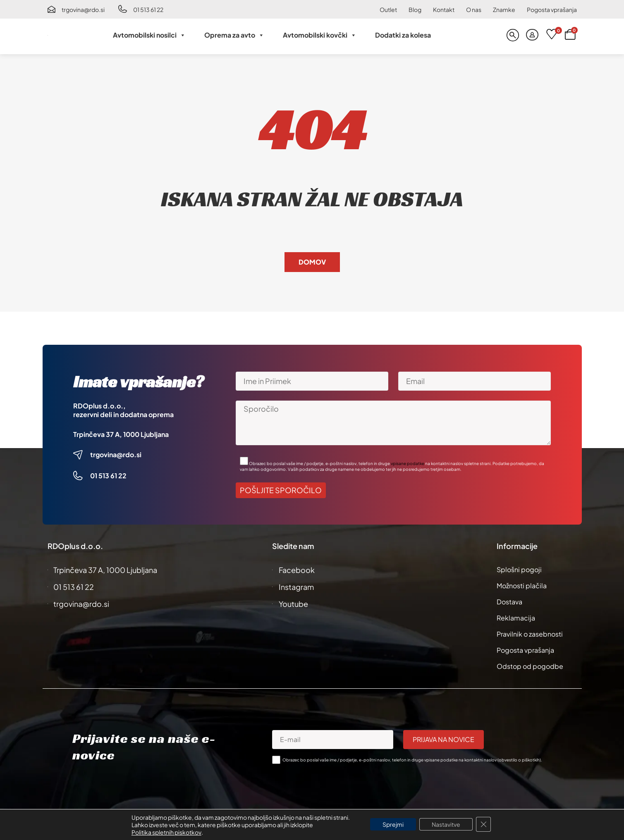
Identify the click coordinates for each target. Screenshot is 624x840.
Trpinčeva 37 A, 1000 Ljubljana (121, 434)
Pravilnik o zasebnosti (530, 634)
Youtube (293, 604)
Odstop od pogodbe (530, 666)
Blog (415, 10)
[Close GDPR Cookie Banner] (483, 824)
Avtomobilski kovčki (320, 35)
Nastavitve (446, 824)
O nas (474, 10)
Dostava (509, 602)
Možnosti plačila (522, 586)
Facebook (297, 570)
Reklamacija (516, 618)
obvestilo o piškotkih (519, 760)
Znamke (504, 10)
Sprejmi (393, 824)
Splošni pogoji (519, 569)
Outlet (388, 10)
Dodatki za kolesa (403, 35)
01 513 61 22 (148, 10)
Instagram (296, 587)
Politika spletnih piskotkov (166, 832)
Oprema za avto (234, 35)
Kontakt (444, 10)
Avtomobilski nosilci (149, 35)
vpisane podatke (408, 463)
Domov (312, 262)
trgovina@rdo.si (83, 10)
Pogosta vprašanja (552, 10)
